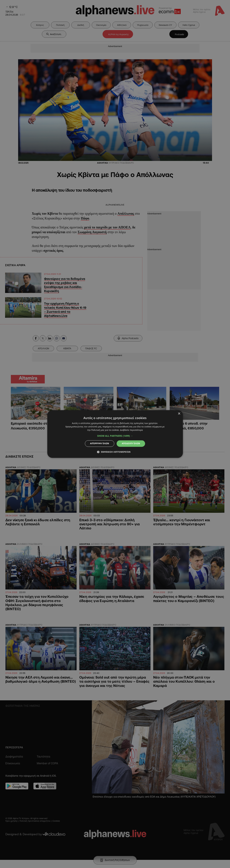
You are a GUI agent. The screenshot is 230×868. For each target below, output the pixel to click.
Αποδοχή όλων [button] (131, 443)
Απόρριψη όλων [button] (100, 443)
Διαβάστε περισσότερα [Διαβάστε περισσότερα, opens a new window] (132, 430)
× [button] (179, 414)
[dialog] (115, 434)
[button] (115, 436)
